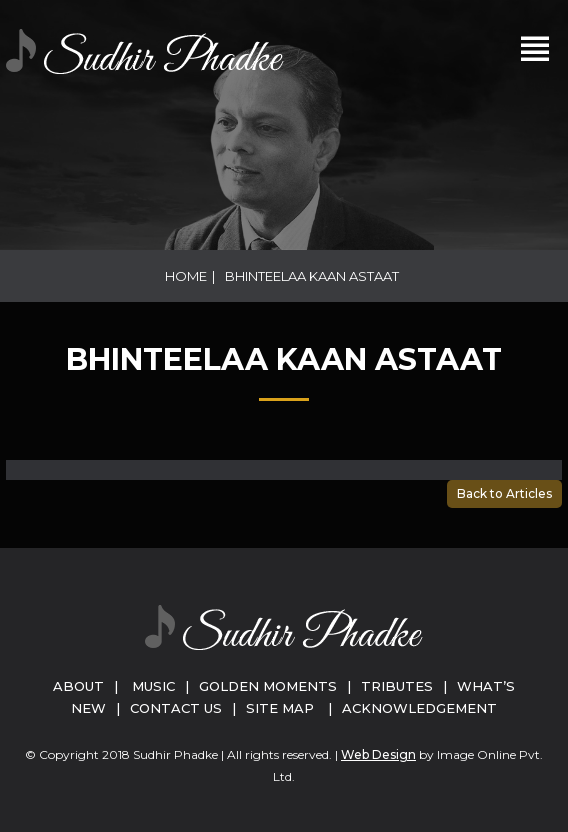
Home (186, 276)
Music (153, 686)
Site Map (280, 708)
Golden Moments (268, 686)
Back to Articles (504, 493)
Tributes (397, 686)
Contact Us (176, 708)
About (78, 686)
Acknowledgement (419, 708)
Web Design (378, 754)
